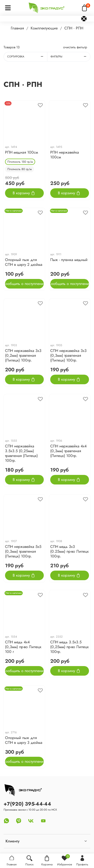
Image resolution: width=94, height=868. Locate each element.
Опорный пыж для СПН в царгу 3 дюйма (24, 740)
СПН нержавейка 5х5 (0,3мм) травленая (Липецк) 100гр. (23, 551)
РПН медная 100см (22, 152)
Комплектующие (44, 28)
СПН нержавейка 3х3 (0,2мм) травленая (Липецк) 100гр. (23, 355)
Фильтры (70, 56)
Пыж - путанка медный (69, 260)
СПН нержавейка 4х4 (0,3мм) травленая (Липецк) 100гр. (68, 451)
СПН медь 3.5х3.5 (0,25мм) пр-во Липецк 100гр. (69, 647)
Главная (17, 28)
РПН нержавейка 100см (65, 155)
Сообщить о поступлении (24, 284)
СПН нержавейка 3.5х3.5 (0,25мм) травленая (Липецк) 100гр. (21, 453)
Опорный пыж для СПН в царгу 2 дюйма (24, 262)
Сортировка (27, 56)
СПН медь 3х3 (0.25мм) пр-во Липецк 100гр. (69, 551)
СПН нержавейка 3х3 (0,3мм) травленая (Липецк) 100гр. (68, 355)
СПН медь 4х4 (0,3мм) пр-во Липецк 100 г (23, 647)
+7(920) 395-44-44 (27, 804)
